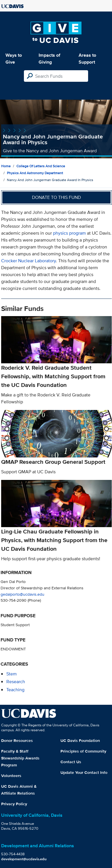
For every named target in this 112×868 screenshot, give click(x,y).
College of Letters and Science (41, 166)
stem (12, 674)
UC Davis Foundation (80, 740)
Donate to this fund (56, 197)
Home (6, 166)
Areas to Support (87, 59)
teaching (15, 690)
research (16, 682)
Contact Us (71, 762)
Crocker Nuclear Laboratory (29, 261)
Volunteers (11, 776)
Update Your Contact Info (84, 772)
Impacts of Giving (49, 59)
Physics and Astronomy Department (35, 173)
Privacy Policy (14, 804)
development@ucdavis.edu (24, 859)
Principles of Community (83, 751)
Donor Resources (17, 740)
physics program (69, 233)
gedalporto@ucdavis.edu (22, 594)
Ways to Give (14, 59)
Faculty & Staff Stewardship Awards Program (20, 758)
